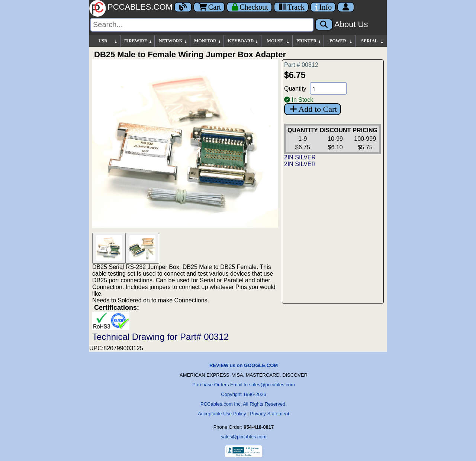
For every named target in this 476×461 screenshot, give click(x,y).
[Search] (202, 25)
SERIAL (373, 41)
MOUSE (279, 41)
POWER (341, 41)
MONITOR (208, 41)
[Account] (346, 7)
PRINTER (309, 41)
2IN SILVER (300, 157)
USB (108, 41)
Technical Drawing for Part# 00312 (160, 337)
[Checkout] (249, 7)
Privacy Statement (270, 414)
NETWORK (173, 41)
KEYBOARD (243, 41)
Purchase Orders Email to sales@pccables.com (243, 385)
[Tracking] (291, 7)
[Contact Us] (323, 7)
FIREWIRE (138, 41)
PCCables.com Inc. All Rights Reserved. (244, 404)
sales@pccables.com (243, 437)
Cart (209, 7)
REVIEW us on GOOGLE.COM (244, 365)
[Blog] (183, 7)
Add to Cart (313, 109)
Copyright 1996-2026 (243, 394)
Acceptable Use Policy (222, 414)
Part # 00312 (301, 65)
